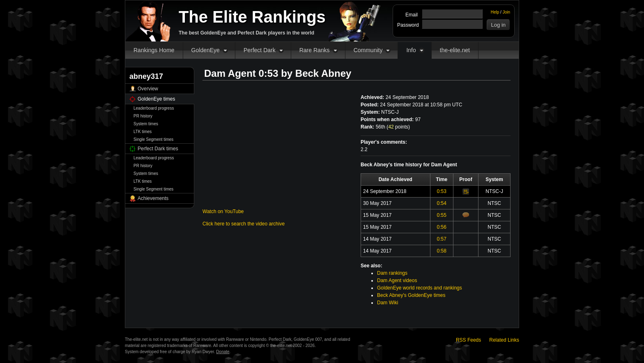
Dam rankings (392, 273)
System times (146, 124)
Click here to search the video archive (244, 224)
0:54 (442, 203)
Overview (148, 89)
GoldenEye (206, 50)
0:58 (442, 251)
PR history (143, 116)
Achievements (153, 198)
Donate (223, 352)
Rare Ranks (315, 50)
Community (368, 50)
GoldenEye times (156, 99)
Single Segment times (153, 139)
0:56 (442, 227)
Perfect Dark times (158, 149)
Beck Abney (323, 73)
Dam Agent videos (397, 280)
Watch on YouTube (223, 211)
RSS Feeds (468, 340)
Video (466, 192)
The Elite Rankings (252, 17)
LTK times (143, 132)
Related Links (504, 340)
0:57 (442, 239)
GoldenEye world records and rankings (420, 288)
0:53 (442, 191)
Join (506, 12)
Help (495, 12)
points (398, 127)
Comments (466, 215)
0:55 (442, 215)
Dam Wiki (388, 303)
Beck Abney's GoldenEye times (411, 295)
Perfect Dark (260, 50)
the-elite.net (455, 50)
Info (411, 50)
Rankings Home (154, 50)
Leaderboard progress (154, 108)
